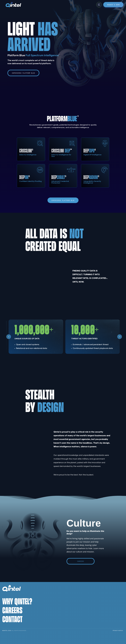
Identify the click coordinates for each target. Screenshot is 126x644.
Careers (81, 561)
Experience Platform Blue (23, 73)
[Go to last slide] (9, 337)
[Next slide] (120, 337)
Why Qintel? (17, 601)
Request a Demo (113, 5)
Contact (12, 619)
